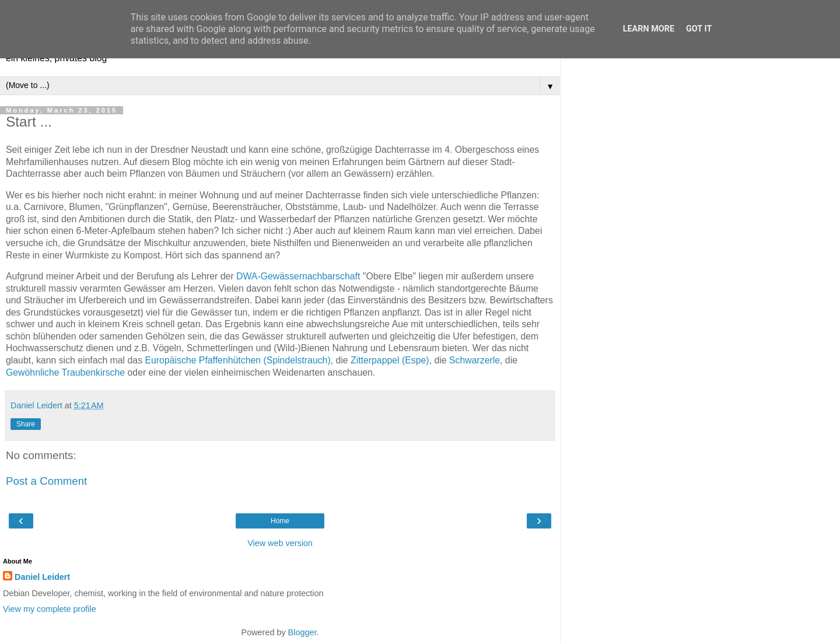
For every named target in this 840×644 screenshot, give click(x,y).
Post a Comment (46, 481)
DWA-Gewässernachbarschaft (298, 276)
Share (26, 424)
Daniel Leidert (42, 577)
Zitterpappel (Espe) (390, 360)
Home (280, 521)
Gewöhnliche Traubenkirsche (65, 372)
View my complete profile (50, 609)
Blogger (302, 632)
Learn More (649, 29)
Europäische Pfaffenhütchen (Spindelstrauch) (237, 360)
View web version (280, 543)
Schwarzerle (475, 360)
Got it (699, 29)
